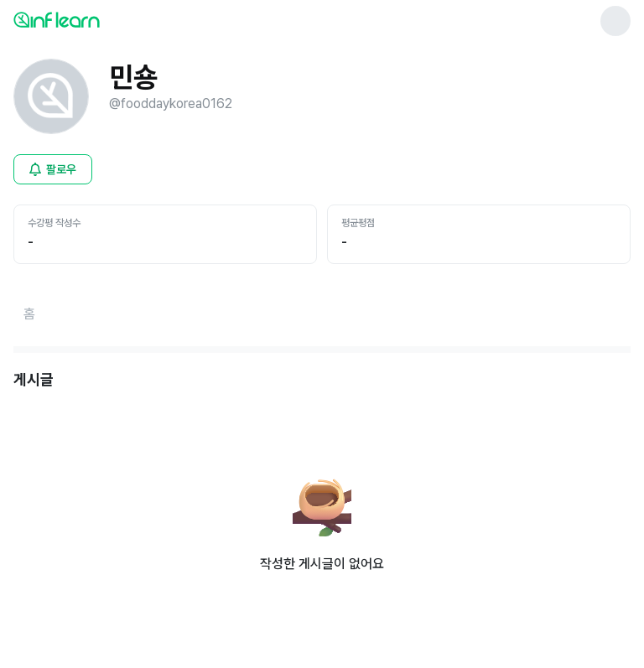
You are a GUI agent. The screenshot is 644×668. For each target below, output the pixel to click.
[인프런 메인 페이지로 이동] (97, 19)
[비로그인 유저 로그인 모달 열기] (53, 169)
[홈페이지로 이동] (29, 314)
